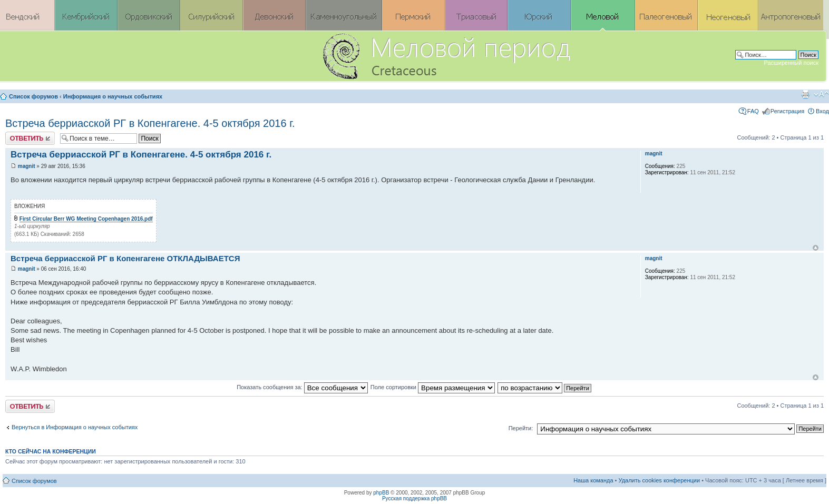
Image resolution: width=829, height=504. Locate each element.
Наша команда (593, 480)
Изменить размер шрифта (821, 94)
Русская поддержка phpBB (414, 498)
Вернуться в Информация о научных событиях (75, 427)
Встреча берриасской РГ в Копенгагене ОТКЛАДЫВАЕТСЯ (125, 258)
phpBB (381, 493)
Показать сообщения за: (302, 387)
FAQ (753, 111)
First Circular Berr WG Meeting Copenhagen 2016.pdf (86, 219)
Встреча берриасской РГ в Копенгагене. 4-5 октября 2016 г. (150, 123)
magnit (27, 166)
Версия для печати (805, 94)
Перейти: (521, 428)
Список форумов (33, 96)
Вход (822, 111)
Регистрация (787, 111)
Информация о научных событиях (113, 96)
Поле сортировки (433, 387)
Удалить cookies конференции (660, 480)
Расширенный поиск (791, 63)
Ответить (30, 138)
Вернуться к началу (816, 248)
